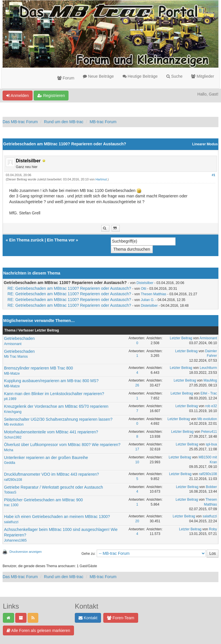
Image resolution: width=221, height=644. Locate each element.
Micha (9, 450)
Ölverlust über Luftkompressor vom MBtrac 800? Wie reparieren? (62, 445)
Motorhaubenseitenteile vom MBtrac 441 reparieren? (51, 432)
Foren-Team (121, 618)
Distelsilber (145, 283)
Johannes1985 (15, 540)
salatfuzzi (11, 522)
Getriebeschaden (19, 338)
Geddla (10, 463)
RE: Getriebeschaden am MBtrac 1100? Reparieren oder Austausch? (69, 288)
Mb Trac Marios (16, 357)
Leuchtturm (208, 368)
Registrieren (51, 96)
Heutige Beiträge (140, 76)
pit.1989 (10, 399)
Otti (143, 289)
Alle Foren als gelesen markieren (38, 630)
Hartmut (101, 179)
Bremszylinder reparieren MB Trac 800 (39, 368)
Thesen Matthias (154, 294)
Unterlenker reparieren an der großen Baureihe (46, 458)
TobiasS (10, 492)
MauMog (210, 380)
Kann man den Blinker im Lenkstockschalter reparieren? (54, 394)
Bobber (211, 487)
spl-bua (211, 444)
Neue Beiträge (98, 76)
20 (137, 521)
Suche (175, 76)
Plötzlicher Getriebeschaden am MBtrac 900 (43, 500)
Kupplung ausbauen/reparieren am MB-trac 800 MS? (51, 381)
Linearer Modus (205, 144)
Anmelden (18, 96)
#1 (214, 175)
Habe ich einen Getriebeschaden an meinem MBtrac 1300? (57, 517)
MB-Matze (12, 374)
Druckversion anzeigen (26, 552)
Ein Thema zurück (26, 240)
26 (137, 385)
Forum (66, 78)
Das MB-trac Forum (20, 122)
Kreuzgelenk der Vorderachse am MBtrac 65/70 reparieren (56, 406)
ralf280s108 (13, 480)
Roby (213, 529)
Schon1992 (13, 437)
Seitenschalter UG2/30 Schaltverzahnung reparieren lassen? (58, 419)
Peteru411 (209, 432)
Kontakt (88, 618)
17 (137, 449)
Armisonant (13, 344)
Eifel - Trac (209, 393)
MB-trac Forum (103, 122)
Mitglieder (203, 76)
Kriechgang (13, 412)
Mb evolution (14, 424)
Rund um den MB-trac (64, 122)
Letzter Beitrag (181, 338)
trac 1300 (11, 505)
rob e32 (211, 406)
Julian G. (147, 300)
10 (137, 462)
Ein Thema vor (61, 240)
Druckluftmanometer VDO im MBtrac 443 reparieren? (52, 474)
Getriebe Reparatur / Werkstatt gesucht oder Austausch (54, 487)
